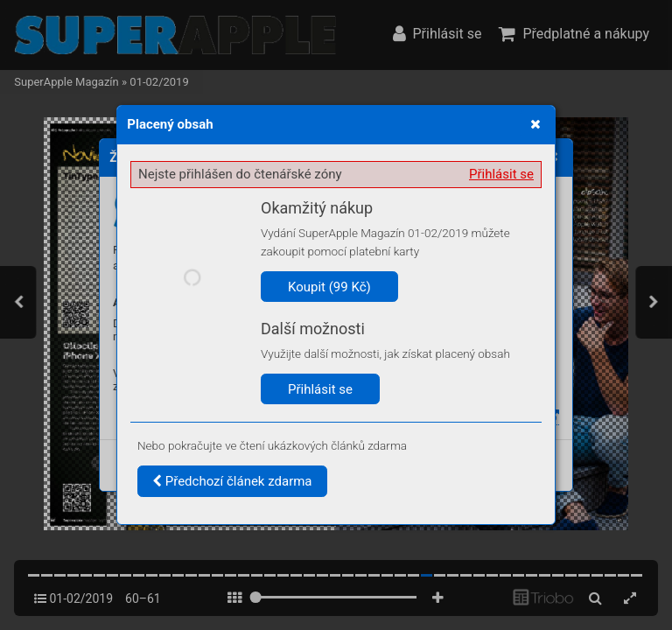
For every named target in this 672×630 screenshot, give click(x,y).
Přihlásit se (501, 174)
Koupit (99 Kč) (329, 287)
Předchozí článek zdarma (232, 481)
